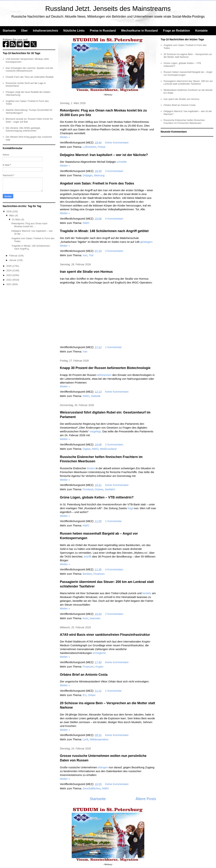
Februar (14, 256)
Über (24, 31)
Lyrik (86, 739)
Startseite (9, 31)
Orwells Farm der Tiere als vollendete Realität (29, 77)
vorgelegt (95, 431)
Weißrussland (108, 449)
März (12, 215)
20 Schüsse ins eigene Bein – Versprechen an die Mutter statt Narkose (188, 56)
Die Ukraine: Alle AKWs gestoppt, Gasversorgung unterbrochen (23, 129)
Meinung (99, 175)
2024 (9, 270)
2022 (9, 280)
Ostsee (99, 489)
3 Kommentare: (115, 171)
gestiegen (146, 242)
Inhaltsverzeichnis (45, 31)
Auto (85, 618)
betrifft (88, 556)
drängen (103, 767)
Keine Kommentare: (118, 142)
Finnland (88, 489)
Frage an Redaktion (176, 31)
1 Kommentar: (114, 347)
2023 (9, 275)
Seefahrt (110, 489)
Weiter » (65, 137)
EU (85, 695)
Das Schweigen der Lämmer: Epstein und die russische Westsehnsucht (29, 69)
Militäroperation (99, 739)
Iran (85, 255)
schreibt (122, 162)
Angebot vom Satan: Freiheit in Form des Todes (97, 183)
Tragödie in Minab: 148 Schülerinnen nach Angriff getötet (104, 231)
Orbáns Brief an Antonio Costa (84, 675)
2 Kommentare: (115, 444)
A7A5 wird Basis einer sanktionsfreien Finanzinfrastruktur (105, 635)
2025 (9, 266)
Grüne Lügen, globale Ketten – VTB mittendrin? (97, 497)
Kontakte (201, 31)
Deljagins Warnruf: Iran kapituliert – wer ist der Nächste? (104, 155)
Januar (13, 260)
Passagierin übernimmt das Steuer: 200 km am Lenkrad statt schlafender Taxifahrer (188, 83)
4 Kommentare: (115, 219)
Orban (92, 695)
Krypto (99, 667)
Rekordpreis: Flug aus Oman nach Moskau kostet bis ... (29, 225)
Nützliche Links (74, 31)
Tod (91, 255)
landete (147, 593)
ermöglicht (99, 653)
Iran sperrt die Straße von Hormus (86, 272)
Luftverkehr (89, 147)
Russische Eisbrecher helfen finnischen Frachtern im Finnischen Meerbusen (184, 122)
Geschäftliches (92, 788)
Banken (87, 574)
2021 (9, 284)
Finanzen (99, 574)
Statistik (96, 396)
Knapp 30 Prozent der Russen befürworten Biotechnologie (105, 368)
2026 (9, 211)
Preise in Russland (103, 31)
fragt (130, 508)
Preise (102, 147)
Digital (87, 449)
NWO (86, 223)
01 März (17, 219)
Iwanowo (95, 618)
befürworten (104, 375)
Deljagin (88, 175)
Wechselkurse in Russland (139, 31)
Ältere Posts (146, 799)
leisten (91, 468)
